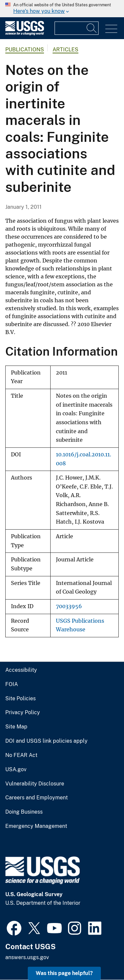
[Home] (25, 34)
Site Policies (21, 699)
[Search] (92, 28)
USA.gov (16, 770)
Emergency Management (36, 826)
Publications (25, 50)
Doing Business (24, 812)
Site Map (16, 727)
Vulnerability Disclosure (35, 784)
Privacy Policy (23, 713)
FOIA (12, 684)
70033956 (69, 606)
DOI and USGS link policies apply (46, 741)
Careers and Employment (37, 798)
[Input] (77, 28)
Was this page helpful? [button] (64, 973)
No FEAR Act (21, 755)
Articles (65, 50)
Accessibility (21, 670)
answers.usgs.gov (27, 957)
